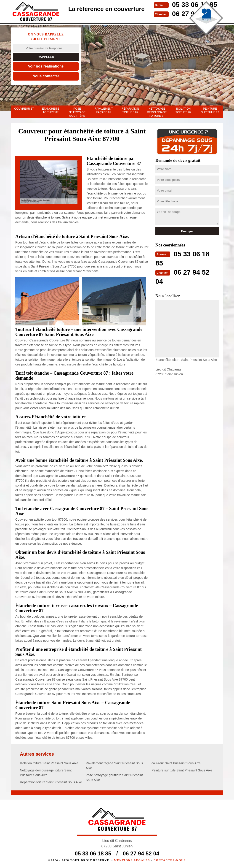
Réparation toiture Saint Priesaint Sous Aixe (51, 782)
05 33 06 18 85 (93, 853)
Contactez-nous (170, 860)
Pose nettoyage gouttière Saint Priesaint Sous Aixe (114, 777)
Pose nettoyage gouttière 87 (77, 113)
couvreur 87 (24, 109)
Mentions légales (132, 860)
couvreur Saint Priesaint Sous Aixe (176, 763)
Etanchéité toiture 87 (51, 111)
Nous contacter (46, 76)
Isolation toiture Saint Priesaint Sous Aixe (49, 763)
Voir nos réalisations (46, 66)
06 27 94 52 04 (141, 853)
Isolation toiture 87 (183, 111)
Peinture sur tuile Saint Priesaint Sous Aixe (182, 770)
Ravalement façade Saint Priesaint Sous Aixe (114, 766)
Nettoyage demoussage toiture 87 (157, 112)
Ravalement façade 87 (104, 111)
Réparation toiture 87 (130, 111)
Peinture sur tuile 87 (210, 111)
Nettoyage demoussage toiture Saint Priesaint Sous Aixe (46, 773)
